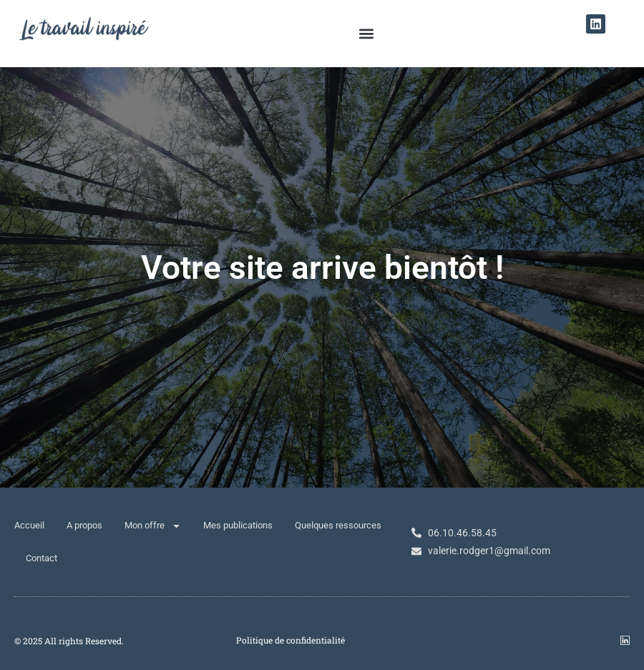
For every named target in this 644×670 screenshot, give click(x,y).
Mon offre (153, 526)
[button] (366, 33)
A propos (84, 525)
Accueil (29, 525)
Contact (42, 558)
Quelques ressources (338, 525)
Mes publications (238, 525)
